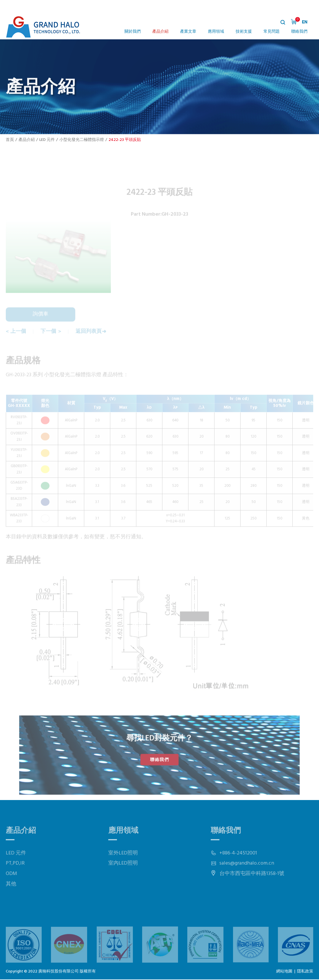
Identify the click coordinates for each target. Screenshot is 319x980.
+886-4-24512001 (238, 868)
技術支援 (244, 32)
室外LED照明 (123, 868)
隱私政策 (305, 972)
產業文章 (188, 32)
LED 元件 (47, 140)
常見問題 (272, 32)
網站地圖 (284, 972)
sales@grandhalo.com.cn (247, 878)
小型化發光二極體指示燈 (82, 140)
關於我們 (133, 32)
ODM (11, 889)
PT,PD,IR (15, 878)
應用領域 (216, 32)
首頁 (10, 140)
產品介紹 (160, 32)
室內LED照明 (123, 878)
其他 (11, 899)
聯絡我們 (299, 32)
